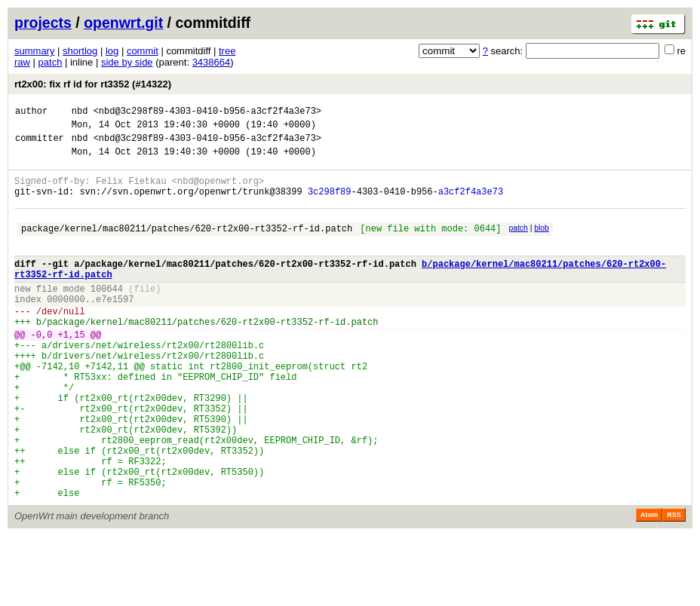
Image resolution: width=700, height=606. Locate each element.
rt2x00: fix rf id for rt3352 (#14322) (93, 84)
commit (143, 51)
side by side (127, 62)
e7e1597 (115, 328)
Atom (649, 585)
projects (43, 23)
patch (51, 62)
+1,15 (72, 370)
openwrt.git (123, 23)
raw (22, 62)
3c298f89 (330, 205)
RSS (674, 585)
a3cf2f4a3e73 (471, 205)
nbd (80, 113)
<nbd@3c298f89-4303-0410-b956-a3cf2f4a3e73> (207, 113)
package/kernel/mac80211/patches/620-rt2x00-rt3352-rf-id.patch (187, 246)
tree (227, 51)
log (112, 51)
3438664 (212, 62)
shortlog (80, 51)
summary (34, 51)
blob (542, 244)
